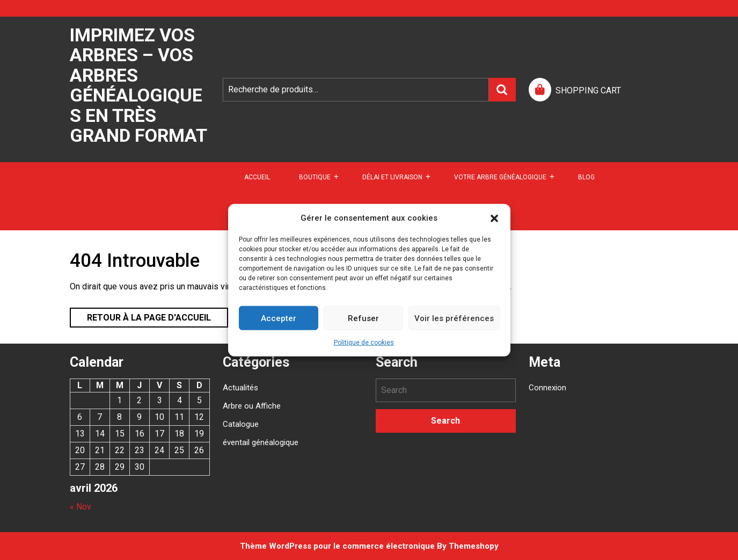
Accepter (279, 318)
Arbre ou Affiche (252, 406)
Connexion (547, 388)
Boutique (315, 177)
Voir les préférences (454, 318)
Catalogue (241, 424)
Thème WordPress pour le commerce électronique (337, 546)
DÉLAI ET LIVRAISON (392, 177)
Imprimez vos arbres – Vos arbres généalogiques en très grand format (138, 85)
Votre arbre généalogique (500, 177)
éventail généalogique (261, 442)
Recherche (502, 90)
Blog (586, 177)
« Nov (81, 507)
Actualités (240, 388)
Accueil (257, 177)
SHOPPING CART (588, 90)
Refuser (363, 318)
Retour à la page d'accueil (140, 315)
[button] (494, 218)
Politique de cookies (364, 343)
